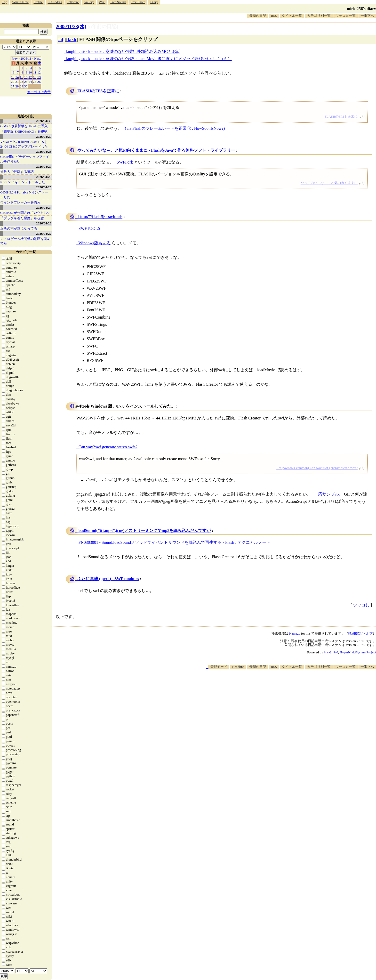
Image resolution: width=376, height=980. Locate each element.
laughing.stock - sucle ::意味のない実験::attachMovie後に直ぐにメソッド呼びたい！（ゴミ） (149, 59)
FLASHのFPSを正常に (98, 91)
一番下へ (367, 16)
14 (17, 77)
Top (5, 2)
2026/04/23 (44, 223)
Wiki (102, 2)
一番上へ (367, 667)
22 (22, 82)
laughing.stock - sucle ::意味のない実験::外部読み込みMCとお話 (123, 51)
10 (30, 72)
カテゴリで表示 (39, 92)
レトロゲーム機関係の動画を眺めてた (25, 241)
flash (71, 39)
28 (17, 86)
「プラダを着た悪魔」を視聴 (22, 218)
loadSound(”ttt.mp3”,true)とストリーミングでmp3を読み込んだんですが (144, 531)
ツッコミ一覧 (346, 16)
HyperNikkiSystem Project (358, 652)
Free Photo (138, 2)
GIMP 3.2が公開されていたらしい (25, 213)
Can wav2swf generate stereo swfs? (108, 447)
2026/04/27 (44, 167)
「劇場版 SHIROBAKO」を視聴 (24, 131)
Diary (154, 2)
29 (22, 86)
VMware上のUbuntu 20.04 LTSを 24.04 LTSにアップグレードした (24, 144)
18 (35, 77)
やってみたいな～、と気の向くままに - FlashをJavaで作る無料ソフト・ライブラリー (156, 150)
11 (35, 72)
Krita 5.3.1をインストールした (23, 182)
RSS (274, 16)
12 (39, 72)
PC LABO (55, 2)
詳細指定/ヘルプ (360, 633)
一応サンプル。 (329, 494)
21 (17, 82)
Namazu (295, 633)
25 (35, 82)
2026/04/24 (44, 208)
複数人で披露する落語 (17, 172)
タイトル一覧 (292, 16)
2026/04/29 (44, 137)
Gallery (89, 2)
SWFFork (125, 162)
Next (37, 58)
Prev (15, 58)
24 (30, 82)
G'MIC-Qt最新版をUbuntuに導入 (24, 126)
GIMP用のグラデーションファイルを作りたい (25, 159)
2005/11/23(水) (71, 26)
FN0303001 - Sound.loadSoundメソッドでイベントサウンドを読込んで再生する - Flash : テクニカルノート (174, 542)
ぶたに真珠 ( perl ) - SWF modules (108, 579)
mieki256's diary (361, 9)
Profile (38, 2)
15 (22, 77)
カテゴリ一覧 (26, 252)
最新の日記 (258, 16)
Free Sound (118, 2)
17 (30, 77)
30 (26, 86)
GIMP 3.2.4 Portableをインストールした (24, 195)
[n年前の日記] (103, 26)
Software (73, 2)
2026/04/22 (44, 234)
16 (26, 77)
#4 (61, 39)
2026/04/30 (44, 121)
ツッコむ (361, 605)
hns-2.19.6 (331, 652)
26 (39, 82)
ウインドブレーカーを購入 (20, 202)
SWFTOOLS (89, 228)
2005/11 (26, 58)
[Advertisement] (282, 685)
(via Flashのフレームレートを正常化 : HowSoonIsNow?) (175, 128)
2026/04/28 (44, 152)
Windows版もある (95, 243)
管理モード (219, 667)
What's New (20, 2)
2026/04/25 (44, 187)
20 (13, 82)
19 (39, 77)
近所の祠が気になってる (19, 228)
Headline (238, 667)
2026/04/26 (44, 177)
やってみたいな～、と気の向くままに (329, 183)
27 (13, 86)
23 (26, 82)
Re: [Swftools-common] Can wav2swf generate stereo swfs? (317, 468)
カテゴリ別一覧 (319, 16)
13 (13, 77)
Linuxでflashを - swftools (100, 217)
